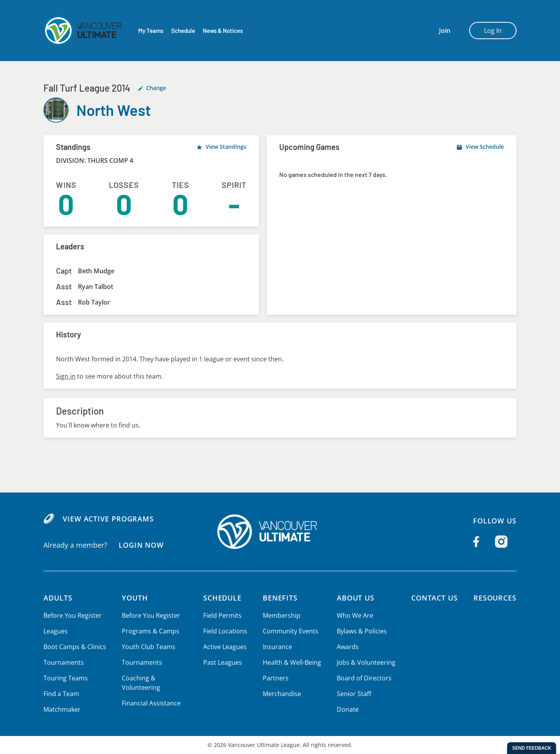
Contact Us (433, 598)
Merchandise (281, 694)
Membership (281, 615)
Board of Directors (363, 678)
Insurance (277, 647)
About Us (355, 598)
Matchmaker (62, 709)
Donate (347, 709)
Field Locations (225, 631)
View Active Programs (108, 519)
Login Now (141, 545)
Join (445, 31)
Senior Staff (353, 694)
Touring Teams (65, 678)
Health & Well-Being (291, 662)
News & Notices (223, 31)
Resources (495, 598)
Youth (134, 598)
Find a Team (61, 694)
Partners (275, 678)
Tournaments (63, 662)
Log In (493, 31)
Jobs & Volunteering (365, 662)
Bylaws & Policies (361, 631)
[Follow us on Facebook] (476, 541)
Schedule (183, 31)
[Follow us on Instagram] (501, 541)
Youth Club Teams (147, 647)
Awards (347, 647)
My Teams (151, 31)
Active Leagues (225, 647)
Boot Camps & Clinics (74, 647)
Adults (58, 598)
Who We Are (354, 615)
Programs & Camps (149, 631)
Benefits (280, 598)
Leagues (55, 631)
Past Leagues (223, 662)
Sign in (66, 376)
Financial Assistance (150, 703)
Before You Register (72, 615)
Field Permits (223, 615)
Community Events (290, 631)
